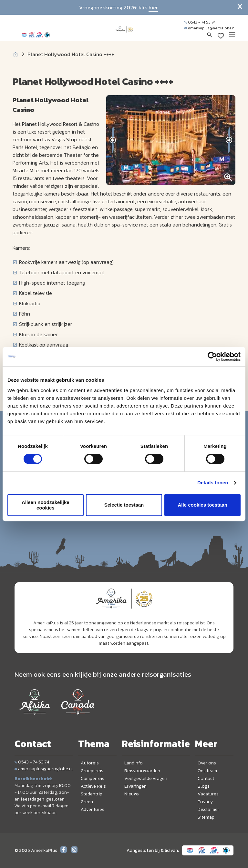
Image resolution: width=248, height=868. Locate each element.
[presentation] (113, 140)
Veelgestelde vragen (146, 778)
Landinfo (134, 763)
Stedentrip (92, 794)
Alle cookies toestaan (202, 505)
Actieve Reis (93, 786)
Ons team (207, 771)
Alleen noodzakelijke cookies (46, 505)
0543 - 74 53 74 (200, 22)
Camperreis (93, 778)
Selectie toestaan (124, 505)
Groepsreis (92, 771)
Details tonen (213, 483)
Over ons (207, 763)
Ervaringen (135, 786)
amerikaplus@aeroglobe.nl (210, 28)
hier (153, 7)
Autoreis (90, 763)
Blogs (204, 786)
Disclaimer (208, 809)
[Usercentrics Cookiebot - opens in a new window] (212, 357)
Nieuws (132, 794)
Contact (206, 778)
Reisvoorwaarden (142, 771)
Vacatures (208, 794)
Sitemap (206, 817)
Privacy (205, 802)
